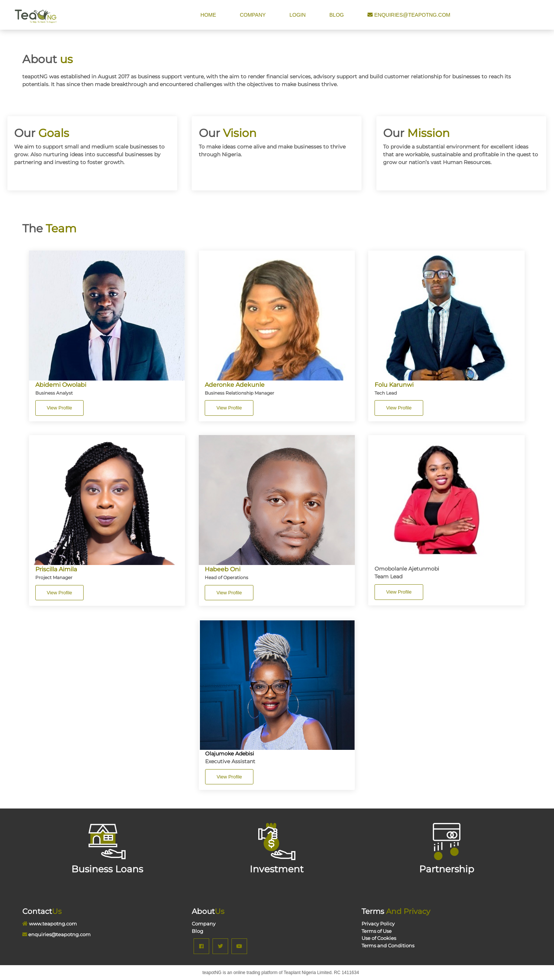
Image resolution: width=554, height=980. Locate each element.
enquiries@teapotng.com (409, 15)
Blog (338, 15)
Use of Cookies (379, 938)
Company (253, 15)
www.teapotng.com (53, 924)
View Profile (59, 408)
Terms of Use (377, 931)
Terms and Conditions (388, 945)
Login (298, 15)
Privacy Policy (378, 924)
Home (209, 15)
